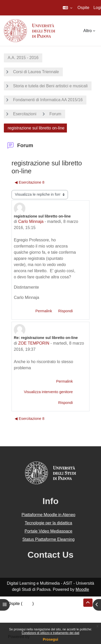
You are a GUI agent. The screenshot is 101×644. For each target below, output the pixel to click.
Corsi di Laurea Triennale (36, 72)
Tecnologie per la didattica (48, 523)
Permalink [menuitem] (44, 311)
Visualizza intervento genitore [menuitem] (48, 392)
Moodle (82, 589)
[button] (68, 8)
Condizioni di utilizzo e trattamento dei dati (51, 633)
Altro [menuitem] (88, 31)
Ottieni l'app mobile (25, 622)
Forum (55, 114)
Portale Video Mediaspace (49, 531)
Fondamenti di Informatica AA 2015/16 (48, 100)
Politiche (16, 616)
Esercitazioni (25, 114)
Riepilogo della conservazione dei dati (42, 610)
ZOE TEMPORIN (34, 343)
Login (27, 604)
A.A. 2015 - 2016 (23, 58)
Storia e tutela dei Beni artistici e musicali (50, 86)
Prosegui (50, 639)
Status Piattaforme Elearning (48, 539)
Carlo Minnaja (31, 221)
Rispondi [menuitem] (65, 311)
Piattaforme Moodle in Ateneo (48, 515)
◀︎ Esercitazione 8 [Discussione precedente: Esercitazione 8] (29, 182)
